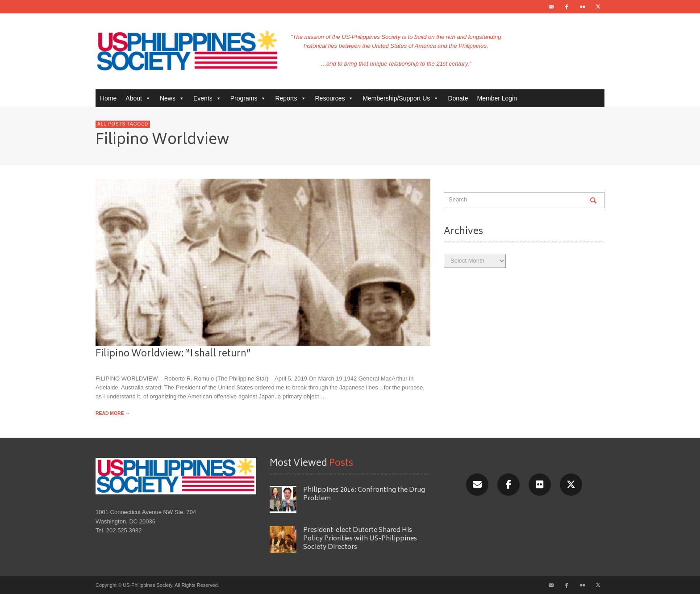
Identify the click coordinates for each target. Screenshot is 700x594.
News (172, 98)
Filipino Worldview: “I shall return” (173, 354)
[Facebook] (508, 485)
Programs (248, 98)
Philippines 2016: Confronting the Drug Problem (364, 494)
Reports (290, 98)
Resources (335, 98)
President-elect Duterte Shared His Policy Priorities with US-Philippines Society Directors (360, 539)
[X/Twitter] (571, 485)
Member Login (497, 98)
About (138, 98)
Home (108, 98)
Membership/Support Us (401, 98)
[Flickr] (540, 485)
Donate (458, 98)
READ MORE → (113, 413)
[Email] (477, 485)
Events (207, 98)
